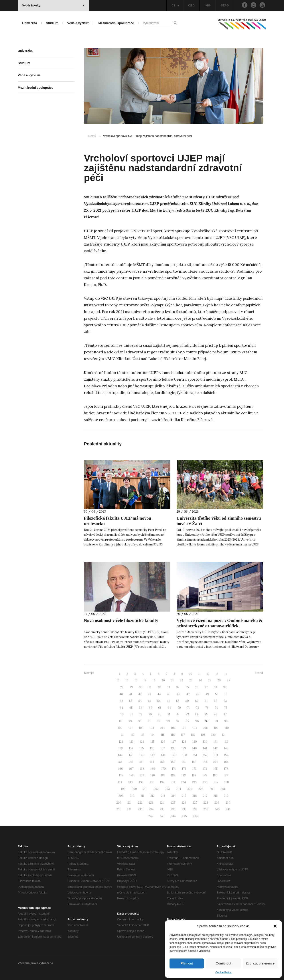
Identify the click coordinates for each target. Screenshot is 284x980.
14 (226, 674)
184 (194, 775)
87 (225, 714)
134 (131, 748)
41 (131, 694)
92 (159, 721)
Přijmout (187, 963)
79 (150, 714)
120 (213, 735)
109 (216, 728)
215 (184, 796)
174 (205, 769)
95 (187, 721)
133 (121, 748)
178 (131, 775)
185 (205, 775)
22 (181, 680)
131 (216, 742)
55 (150, 701)
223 (151, 803)
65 (131, 708)
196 (205, 782)
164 (216, 762)
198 (227, 782)
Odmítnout (223, 963)
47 (188, 694)
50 (217, 694)
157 (141, 762)
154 (226, 755)
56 (159, 701)
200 (134, 789)
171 (174, 769)
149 (174, 755)
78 (141, 714)
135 (142, 748)
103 (152, 728)
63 (225, 701)
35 (187, 687)
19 (154, 680)
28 (122, 687)
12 (208, 674)
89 (130, 721)
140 (194, 748)
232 (129, 809)
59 (187, 701)
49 (207, 694)
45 (169, 694)
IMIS (208, 5)
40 (121, 694)
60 (197, 701)
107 (195, 728)
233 (140, 809)
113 (143, 735)
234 (151, 809)
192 (162, 782)
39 (225, 687)
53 (131, 701)
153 (216, 755)
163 (205, 762)
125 (153, 742)
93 (168, 721)
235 (162, 809)
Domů (92, 136)
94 (178, 721)
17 (136, 680)
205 (190, 789)
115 (163, 735)
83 (187, 714)
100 (120, 728)
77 (131, 714)
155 (120, 762)
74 (216, 708)
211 (142, 796)
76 (122, 714)
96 (197, 721)
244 (173, 816)
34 (178, 687)
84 (197, 714)
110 (227, 728)
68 (160, 708)
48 (198, 694)
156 (131, 762)
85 (206, 714)
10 (191, 674)
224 (162, 803)
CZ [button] (175, 5)
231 (119, 809)
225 (173, 803)
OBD (191, 5)
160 (173, 762)
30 (141, 687)
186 (215, 775)
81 (169, 714)
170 (164, 769)
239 (206, 809)
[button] (275, 926)
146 (142, 755)
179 (142, 775)
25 (210, 680)
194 (184, 782)
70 (179, 708)
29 (131, 687)
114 (153, 735)
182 (173, 775)
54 (140, 701)
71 (188, 708)
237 (184, 809)
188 (120, 782)
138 (173, 748)
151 (195, 755)
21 (172, 680)
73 (207, 708)
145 (131, 755)
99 (226, 721)
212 (153, 796)
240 (217, 809)
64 (121, 708)
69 (170, 708)
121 (224, 735)
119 (203, 735)
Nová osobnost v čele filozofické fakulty (121, 620)
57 (168, 701)
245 (184, 816)
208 (223, 789)
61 (206, 701)
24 (200, 680)
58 (178, 701)
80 (160, 714)
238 (195, 809)
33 (168, 687)
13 (217, 674)
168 (142, 769)
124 (142, 742)
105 (173, 728)
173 (194, 769)
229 (217, 803)
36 (197, 687)
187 (226, 775)
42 (140, 694)
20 (163, 680)
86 (216, 714)
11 (199, 674)
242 (151, 816)
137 (163, 748)
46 (178, 694)
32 (159, 687)
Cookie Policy (224, 972)
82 (178, 714)
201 (145, 789)
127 (174, 742)
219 (226, 796)
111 (123, 735)
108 (205, 728)
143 (226, 748)
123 (131, 742)
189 (130, 782)
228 (206, 803)
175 (216, 769)
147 (153, 755)
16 (127, 680)
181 (163, 775)
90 (140, 721)
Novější (89, 673)
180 (153, 775)
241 (228, 809)
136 (152, 748)
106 (184, 728)
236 (173, 809)
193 (173, 782)
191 (152, 782)
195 (194, 782)
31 (150, 687)
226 (184, 803)
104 (163, 728)
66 (141, 708)
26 (219, 680)
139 (184, 748)
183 (184, 775)
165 (226, 762)
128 (184, 742)
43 (149, 694)
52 (121, 701)
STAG (225, 5)
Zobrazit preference (260, 963)
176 (226, 769)
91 (149, 721)
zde (87, 332)
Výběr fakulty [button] (53, 5)
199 (123, 789)
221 (129, 803)
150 (185, 755)
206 (201, 789)
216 (195, 796)
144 (120, 755)
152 (205, 755)
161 (184, 762)
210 (132, 796)
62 (216, 701)
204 (178, 789)
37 (206, 687)
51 (226, 694)
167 (131, 769)
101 (131, 728)
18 (145, 680)
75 (226, 708)
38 (215, 687)
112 (133, 735)
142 (215, 748)
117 (183, 735)
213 (163, 796)
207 (212, 789)
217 (205, 796)
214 (174, 796)
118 (193, 735)
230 (228, 803)
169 (153, 769)
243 (162, 816)
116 (173, 735)
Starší (259, 673)
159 (162, 762)
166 (121, 769)
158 (152, 762)
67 (150, 708)
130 (205, 742)
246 (196, 816)
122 (121, 742)
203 (167, 789)
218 (216, 796)
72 (197, 708)
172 (184, 769)
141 (205, 748)
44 (159, 694)
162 (194, 762)
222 (140, 803)
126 (163, 742)
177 (121, 775)
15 (118, 680)
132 (226, 742)
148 (163, 755)
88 (121, 721)
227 (195, 803)
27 (229, 680)
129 (195, 742)
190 (141, 782)
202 (156, 789)
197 (216, 782)
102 (141, 728)
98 (216, 721)
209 (121, 796)
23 (191, 680)
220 (119, 803)
